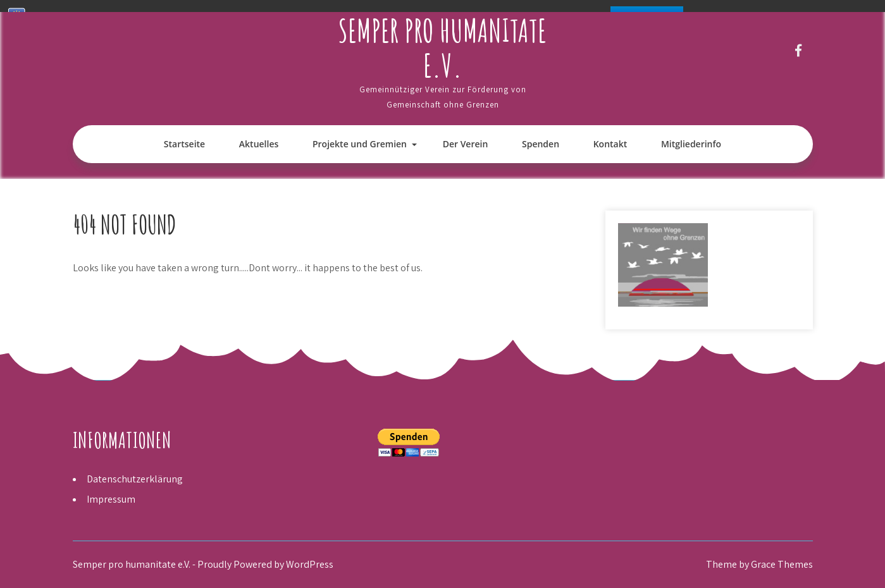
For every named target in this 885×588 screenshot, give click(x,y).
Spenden (541, 144)
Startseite (184, 144)
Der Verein (466, 144)
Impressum (111, 499)
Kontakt (610, 144)
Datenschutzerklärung (135, 479)
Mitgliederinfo (691, 144)
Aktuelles (259, 144)
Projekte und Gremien (360, 144)
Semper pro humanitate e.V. (442, 47)
